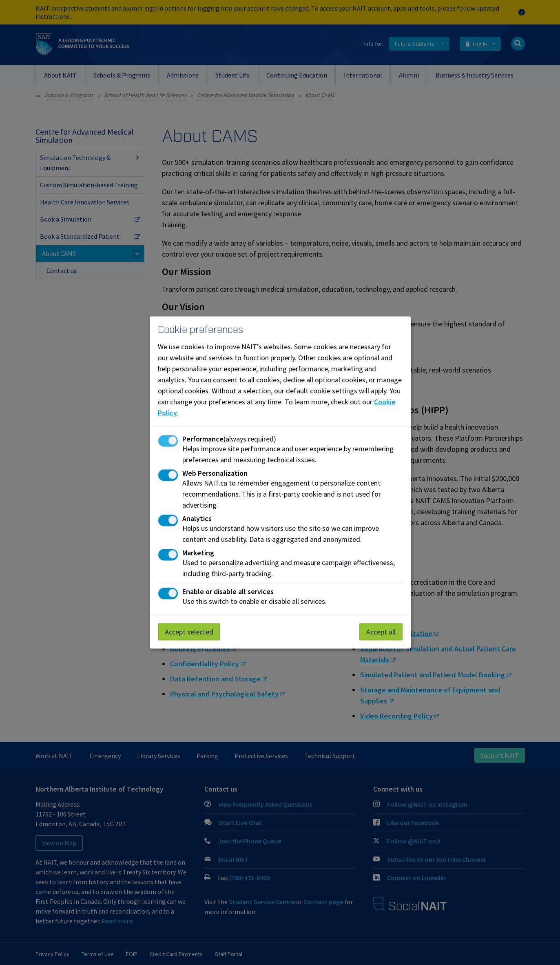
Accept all (381, 632)
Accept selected (189, 632)
